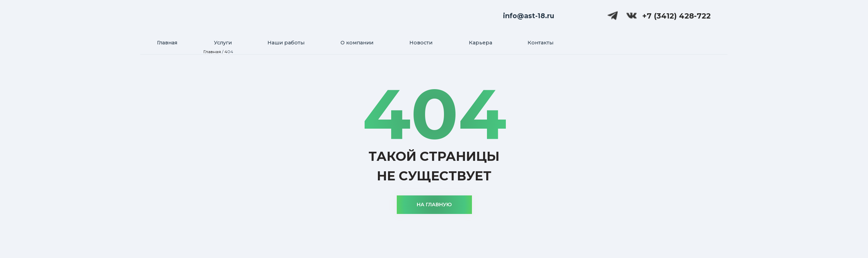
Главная (212, 52)
